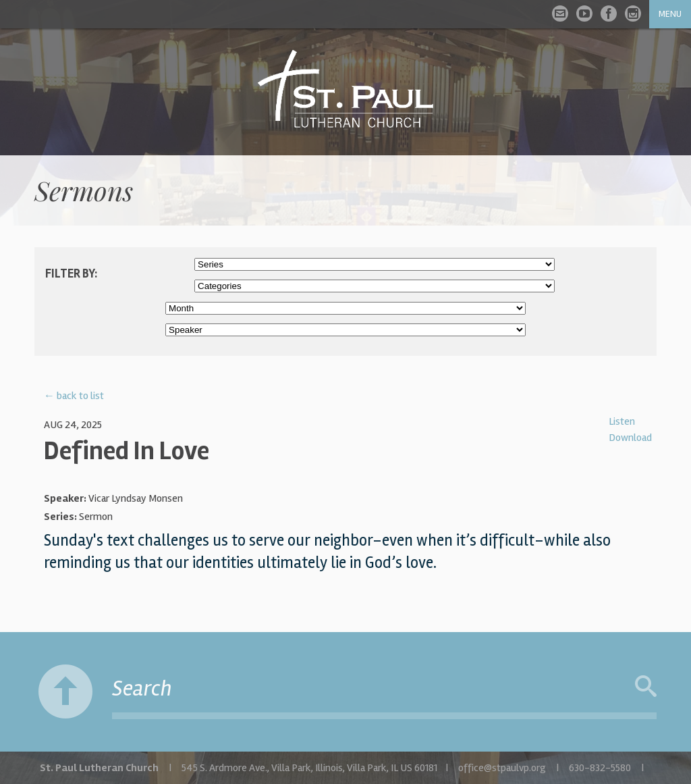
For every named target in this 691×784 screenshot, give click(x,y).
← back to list (74, 396)
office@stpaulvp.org (502, 768)
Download (630, 438)
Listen (622, 421)
